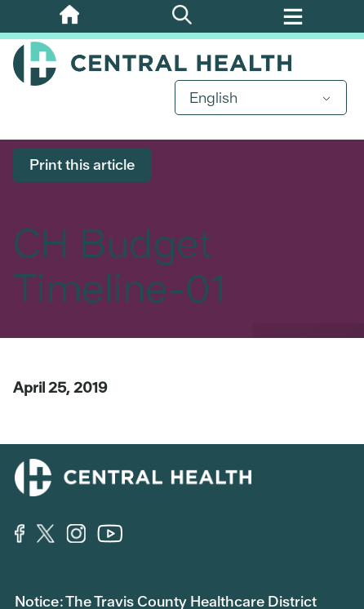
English (213, 98)
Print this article (82, 164)
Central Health (182, 64)
